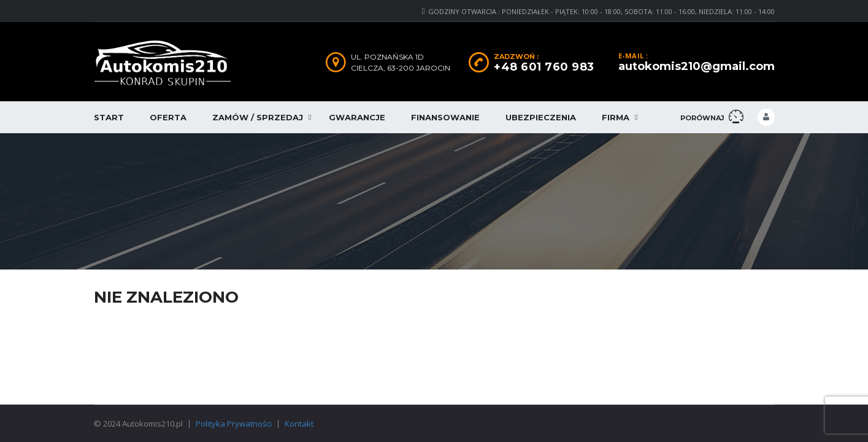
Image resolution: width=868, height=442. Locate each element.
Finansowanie (445, 117)
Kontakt (299, 424)
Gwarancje (357, 117)
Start (109, 117)
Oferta (168, 117)
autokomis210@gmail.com (697, 66)
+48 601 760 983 (544, 67)
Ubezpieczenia (541, 117)
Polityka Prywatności (234, 424)
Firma (616, 117)
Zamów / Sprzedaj (258, 117)
